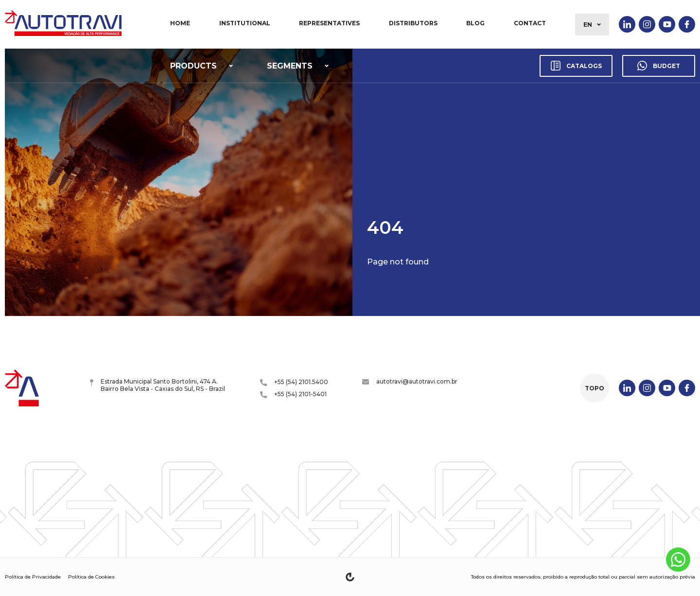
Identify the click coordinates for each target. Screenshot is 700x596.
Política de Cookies (91, 577)
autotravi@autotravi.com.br (410, 381)
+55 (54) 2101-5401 (293, 394)
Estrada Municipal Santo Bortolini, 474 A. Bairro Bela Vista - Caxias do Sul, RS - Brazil (157, 385)
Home (180, 23)
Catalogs (576, 66)
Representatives (329, 23)
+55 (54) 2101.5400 (294, 382)
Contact (530, 23)
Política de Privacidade (33, 577)
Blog (475, 23)
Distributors (413, 23)
